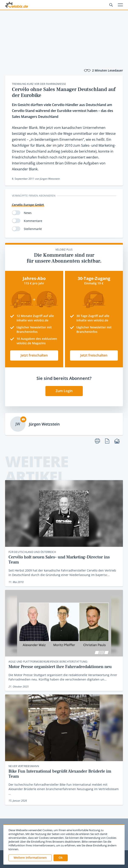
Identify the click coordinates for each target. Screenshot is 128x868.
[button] (61, 858)
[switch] (16, 213)
